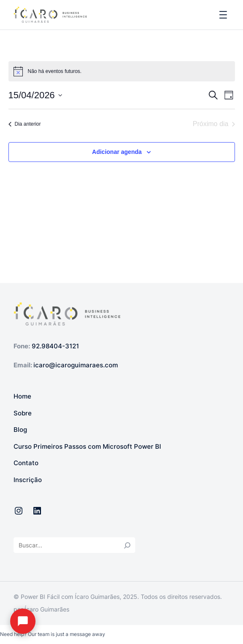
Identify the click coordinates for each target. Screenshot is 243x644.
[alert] (122, 71)
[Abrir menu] (223, 15)
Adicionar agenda (117, 152)
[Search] (127, 545)
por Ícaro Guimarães (41, 609)
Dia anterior (25, 124)
